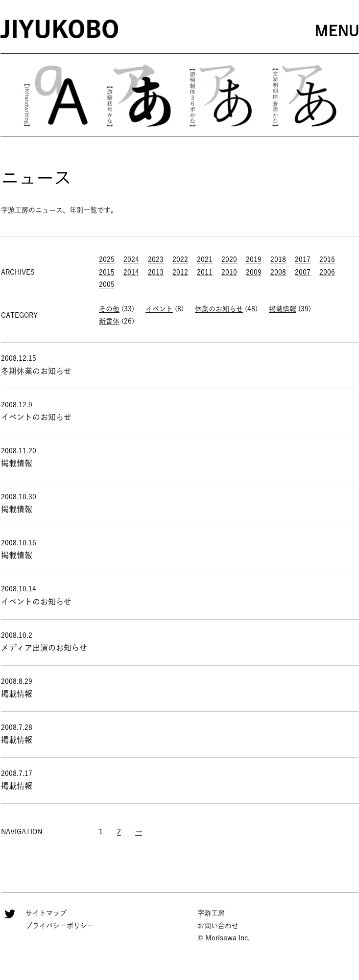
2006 (327, 272)
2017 (303, 259)
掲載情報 (283, 309)
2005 (107, 284)
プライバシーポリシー (60, 926)
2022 (180, 259)
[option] (56, 95)
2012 (180, 272)
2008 (278, 272)
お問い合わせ (218, 926)
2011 (205, 272)
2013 (156, 272)
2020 (229, 259)
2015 (107, 272)
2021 (205, 259)
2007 (303, 272)
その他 (109, 309)
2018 (278, 259)
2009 (254, 272)
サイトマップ (46, 913)
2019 (254, 259)
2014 (131, 272)
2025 (107, 259)
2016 (327, 259)
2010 (229, 272)
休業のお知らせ (219, 309)
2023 (156, 259)
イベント (159, 309)
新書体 (109, 321)
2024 (131, 259)
